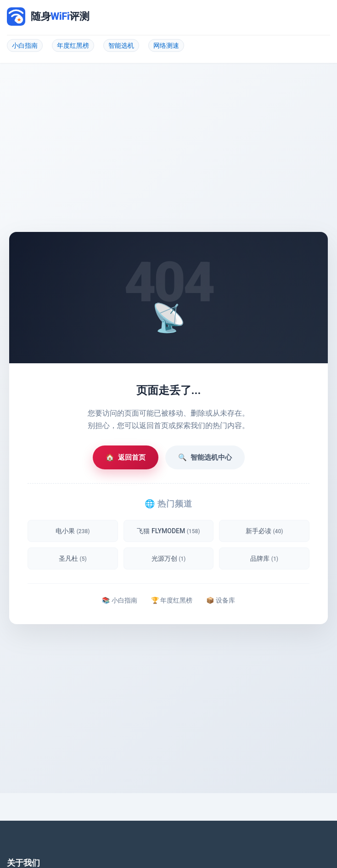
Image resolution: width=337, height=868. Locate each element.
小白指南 (25, 45)
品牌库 (264, 558)
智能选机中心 (205, 457)
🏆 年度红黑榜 (172, 600)
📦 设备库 (220, 600)
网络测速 (166, 45)
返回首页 (126, 457)
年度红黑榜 (73, 45)
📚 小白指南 (119, 600)
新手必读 (264, 531)
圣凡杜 (73, 558)
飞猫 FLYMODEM (168, 531)
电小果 (73, 531)
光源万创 (169, 558)
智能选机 (121, 45)
